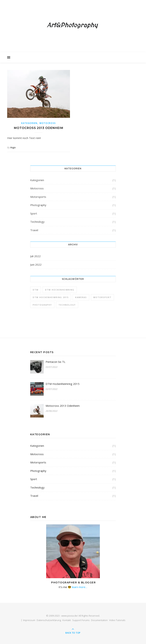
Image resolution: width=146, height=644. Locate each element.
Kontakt (67, 620)
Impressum (29, 620)
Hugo (13, 147)
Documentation (99, 620)
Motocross (48, 123)
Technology (37, 222)
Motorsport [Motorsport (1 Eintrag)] (102, 297)
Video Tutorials (117, 620)
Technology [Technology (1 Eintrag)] (67, 305)
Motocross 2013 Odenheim (39, 128)
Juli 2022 (35, 256)
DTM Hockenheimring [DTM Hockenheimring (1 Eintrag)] (60, 290)
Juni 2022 (36, 265)
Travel (34, 230)
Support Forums (81, 620)
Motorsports (38, 197)
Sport (34, 213)
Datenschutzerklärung (49, 620)
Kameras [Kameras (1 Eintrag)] (81, 297)
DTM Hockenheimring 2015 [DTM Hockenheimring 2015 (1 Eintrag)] (51, 297)
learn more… (79, 587)
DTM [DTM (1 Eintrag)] (36, 290)
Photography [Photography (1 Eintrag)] (42, 305)
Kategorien (29, 123)
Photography (38, 205)
